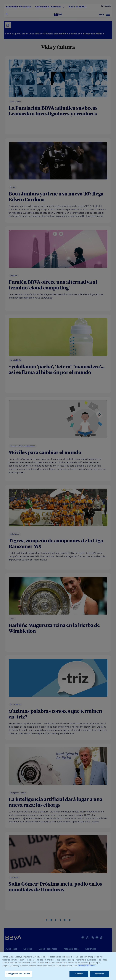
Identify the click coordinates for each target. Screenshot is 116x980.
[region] (58, 966)
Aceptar (79, 974)
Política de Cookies (87, 966)
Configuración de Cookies (18, 974)
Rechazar (100, 974)
